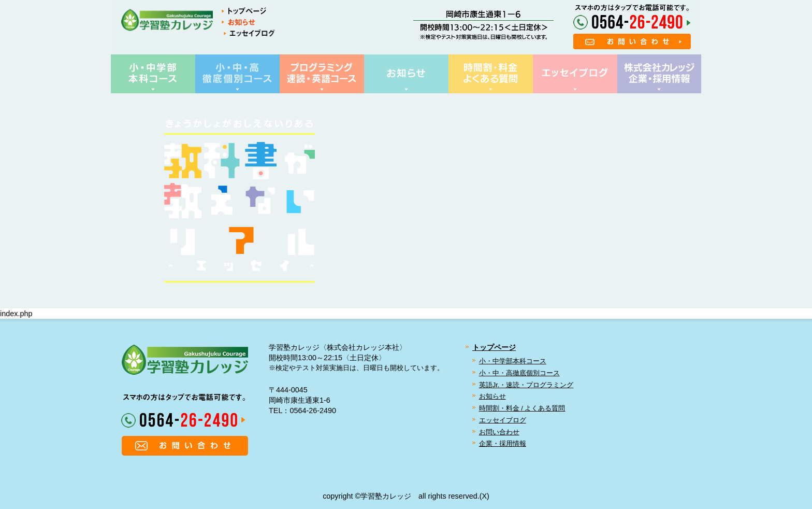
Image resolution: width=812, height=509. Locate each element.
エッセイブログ (503, 420)
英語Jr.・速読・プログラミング (526, 385)
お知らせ (492, 396)
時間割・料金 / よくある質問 (522, 408)
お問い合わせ (499, 432)
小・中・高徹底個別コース (519, 373)
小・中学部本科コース (513, 361)
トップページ (494, 347)
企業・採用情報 (503, 443)
